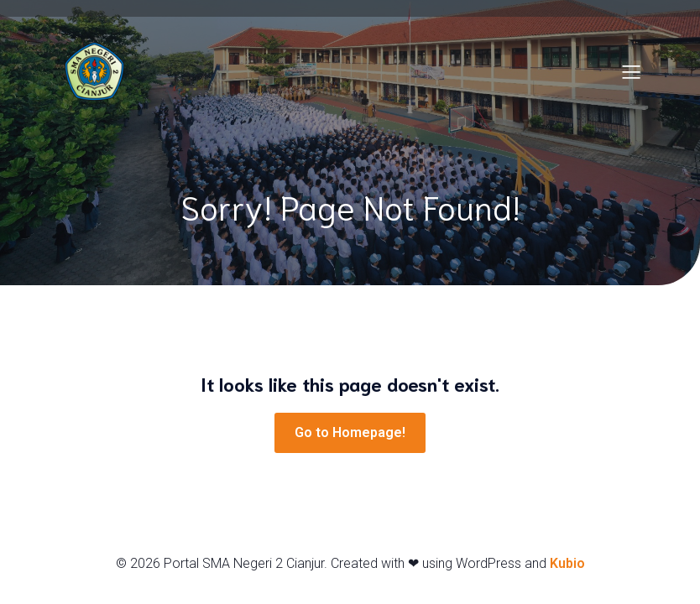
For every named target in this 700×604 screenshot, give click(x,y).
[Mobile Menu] (631, 71)
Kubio (567, 563)
